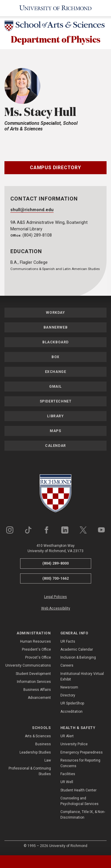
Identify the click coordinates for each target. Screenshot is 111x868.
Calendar (55, 446)
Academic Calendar (77, 650)
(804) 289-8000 (55, 564)
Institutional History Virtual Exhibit (82, 677)
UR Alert (67, 737)
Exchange (56, 372)
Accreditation (71, 712)
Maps (55, 431)
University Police (74, 745)
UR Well (67, 783)
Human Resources (36, 642)
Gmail (55, 387)
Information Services (34, 682)
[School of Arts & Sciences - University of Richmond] (55, 27)
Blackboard (55, 343)
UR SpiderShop (72, 704)
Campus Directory (55, 168)
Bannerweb (55, 328)
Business (43, 745)
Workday (55, 313)
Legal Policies (55, 597)
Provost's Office (38, 658)
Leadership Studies (35, 753)
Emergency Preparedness (82, 753)
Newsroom (69, 688)
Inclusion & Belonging (78, 658)
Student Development (33, 674)
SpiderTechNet (56, 402)
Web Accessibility (56, 609)
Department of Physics (55, 39)
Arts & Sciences (38, 737)
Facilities (68, 775)
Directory (68, 696)
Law (48, 761)
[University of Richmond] (55, 8)
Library (55, 417)
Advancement (39, 698)
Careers (67, 666)
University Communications (28, 666)
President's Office (36, 650)
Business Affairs (37, 690)
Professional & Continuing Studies (30, 772)
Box (55, 358)
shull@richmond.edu (32, 210)
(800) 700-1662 (55, 579)
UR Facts (68, 642)
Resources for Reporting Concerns (80, 764)
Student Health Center (78, 791)
